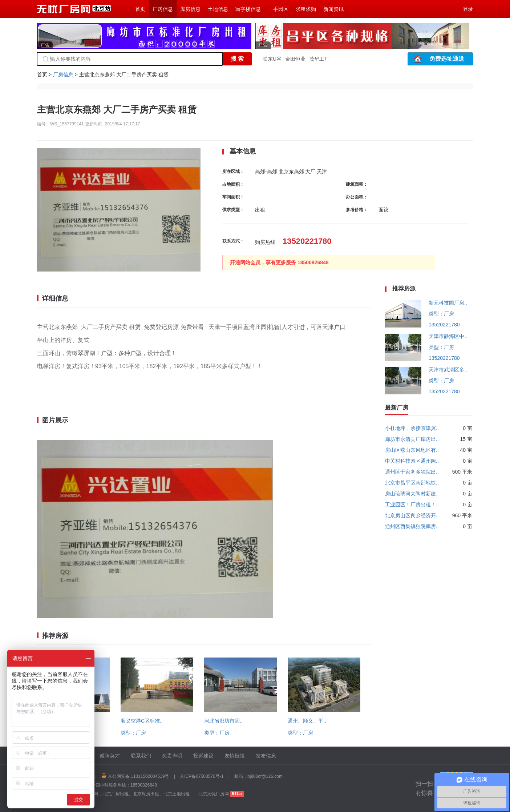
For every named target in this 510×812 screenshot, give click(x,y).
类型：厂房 (133, 733)
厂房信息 (163, 9)
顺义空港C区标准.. (142, 721)
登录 (468, 9)
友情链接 (235, 756)
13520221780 (444, 325)
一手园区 (278, 9)
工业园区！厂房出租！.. (412, 505)
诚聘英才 (110, 756)
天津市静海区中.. (448, 336)
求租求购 (306, 9)
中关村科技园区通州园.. (412, 461)
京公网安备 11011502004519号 (139, 776)
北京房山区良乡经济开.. (412, 515)
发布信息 (266, 756)
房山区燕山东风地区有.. (412, 450)
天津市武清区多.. (448, 370)
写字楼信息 (248, 9)
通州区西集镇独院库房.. (412, 526)
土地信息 (218, 9)
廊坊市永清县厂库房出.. (412, 439)
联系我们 (141, 756)
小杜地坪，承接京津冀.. (412, 428)
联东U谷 (272, 59)
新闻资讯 (333, 9)
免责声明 (172, 756)
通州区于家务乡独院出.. (412, 472)
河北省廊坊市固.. (223, 721)
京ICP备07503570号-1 (202, 776)
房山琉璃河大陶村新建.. (412, 494)
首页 (140, 9)
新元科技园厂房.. (448, 303)
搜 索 (237, 59)
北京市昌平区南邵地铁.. (412, 483)
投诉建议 (203, 756)
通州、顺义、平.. (307, 721)
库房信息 (190, 9)
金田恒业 (295, 59)
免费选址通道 (447, 59)
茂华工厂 (319, 59)
